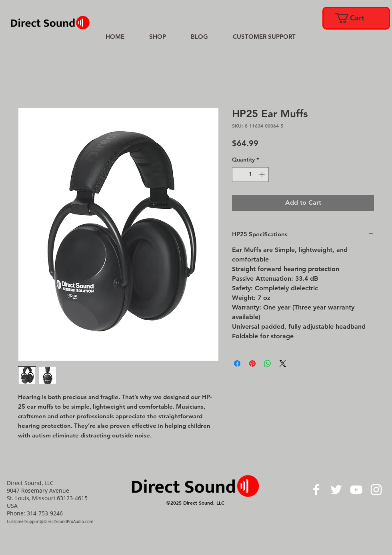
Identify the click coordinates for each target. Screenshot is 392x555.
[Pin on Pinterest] (252, 363)
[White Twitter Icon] (336, 490)
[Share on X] (283, 363)
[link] (356, 18)
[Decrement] (238, 175)
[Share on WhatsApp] (268, 363)
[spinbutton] (250, 175)
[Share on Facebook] (237, 363)
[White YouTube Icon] (356, 490)
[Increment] (263, 175)
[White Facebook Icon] (316, 490)
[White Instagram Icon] (376, 490)
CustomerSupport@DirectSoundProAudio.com (50, 522)
